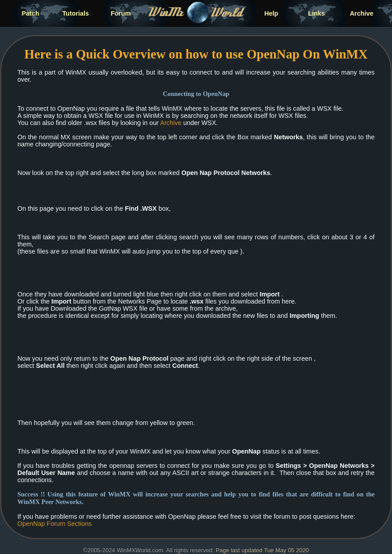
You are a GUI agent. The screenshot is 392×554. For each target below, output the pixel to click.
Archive (361, 13)
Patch (31, 13)
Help (271, 13)
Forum (121, 13)
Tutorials (75, 13)
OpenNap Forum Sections (54, 524)
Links (317, 13)
